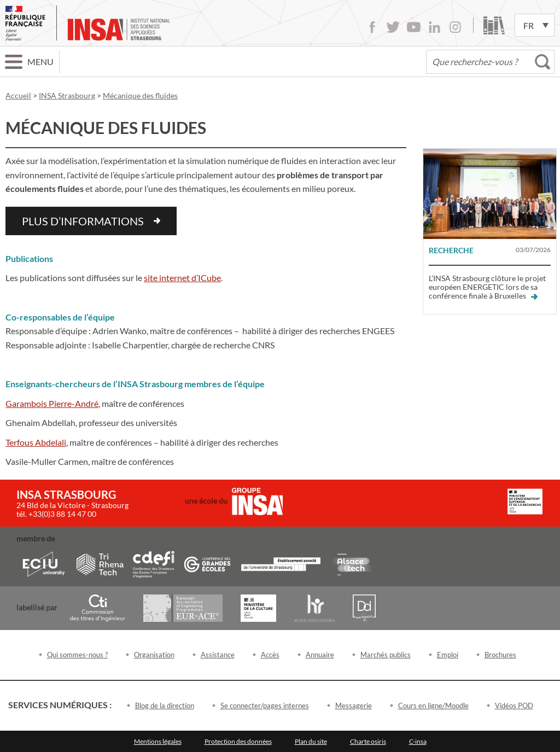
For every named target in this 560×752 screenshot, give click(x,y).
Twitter (393, 27)
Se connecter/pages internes (265, 706)
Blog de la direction (165, 706)
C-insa (418, 741)
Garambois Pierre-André (52, 403)
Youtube (414, 27)
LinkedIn (434, 27)
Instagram (455, 27)
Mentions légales (158, 741)
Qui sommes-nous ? (77, 655)
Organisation (154, 655)
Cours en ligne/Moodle (433, 706)
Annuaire (320, 655)
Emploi (448, 655)
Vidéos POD (514, 706)
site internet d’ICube (182, 278)
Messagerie (354, 706)
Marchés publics (386, 655)
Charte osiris (368, 741)
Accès (270, 655)
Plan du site (311, 741)
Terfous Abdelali (36, 442)
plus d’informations (83, 221)
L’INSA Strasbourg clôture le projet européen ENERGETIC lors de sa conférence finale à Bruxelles (487, 287)
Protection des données (238, 741)
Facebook (372, 27)
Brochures (500, 655)
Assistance (218, 655)
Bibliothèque (494, 25)
